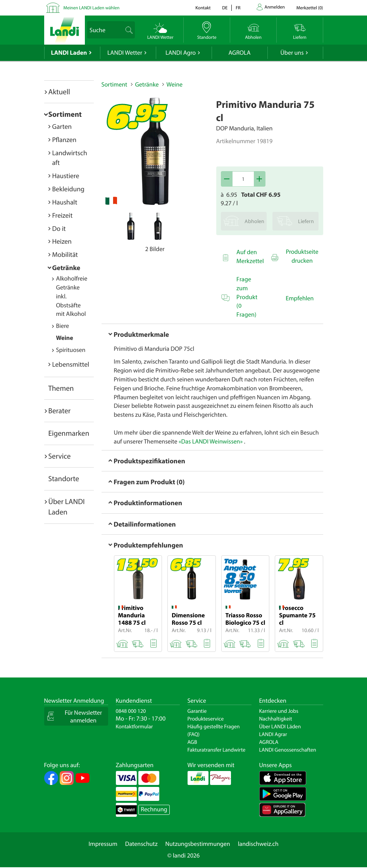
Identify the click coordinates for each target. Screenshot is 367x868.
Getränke (66, 268)
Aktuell (59, 92)
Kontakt (203, 8)
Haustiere (66, 176)
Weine (65, 338)
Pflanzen (65, 139)
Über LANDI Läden (280, 726)
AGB (192, 742)
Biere (63, 326)
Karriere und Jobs (279, 711)
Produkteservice (206, 719)
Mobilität (65, 254)
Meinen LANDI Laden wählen (92, 8)
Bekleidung (68, 189)
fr (238, 8)
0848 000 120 (131, 711)
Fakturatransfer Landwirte (217, 750)
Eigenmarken (69, 433)
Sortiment (65, 114)
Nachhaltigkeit (276, 719)
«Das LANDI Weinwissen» (211, 442)
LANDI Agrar (273, 734)
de (225, 8)
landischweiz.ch (258, 844)
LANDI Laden (69, 53)
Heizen (62, 241)
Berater (60, 411)
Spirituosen (71, 350)
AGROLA (240, 53)
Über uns (292, 53)
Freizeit (63, 215)
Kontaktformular (134, 726)
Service (60, 456)
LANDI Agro (181, 53)
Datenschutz (141, 844)
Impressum (103, 844)
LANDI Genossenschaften (288, 750)
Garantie (197, 711)
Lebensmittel (71, 364)
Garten (62, 126)
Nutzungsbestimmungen (198, 844)
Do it (59, 228)
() (310, 8)
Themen (61, 388)
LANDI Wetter (125, 53)
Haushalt (65, 202)
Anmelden (275, 7)
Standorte (64, 478)
